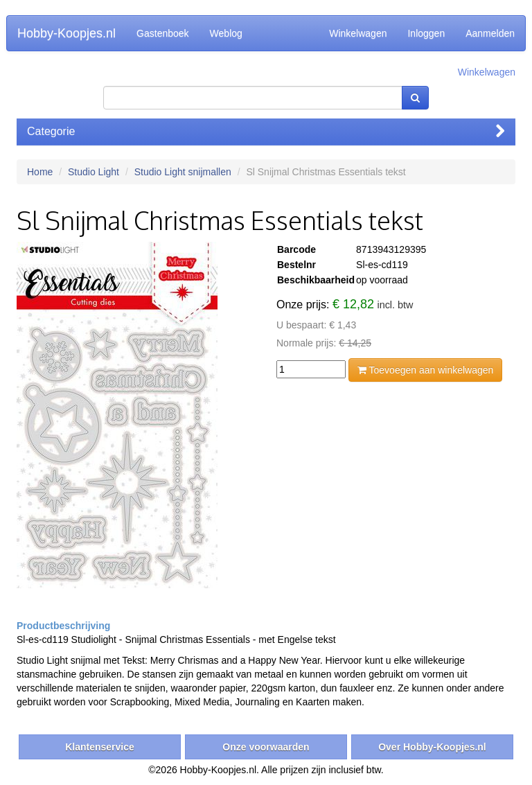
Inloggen (426, 33)
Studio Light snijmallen (183, 172)
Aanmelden (490, 33)
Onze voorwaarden (266, 747)
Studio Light (94, 172)
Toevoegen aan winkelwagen (425, 370)
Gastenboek (163, 33)
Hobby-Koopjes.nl (66, 33)
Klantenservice (100, 747)
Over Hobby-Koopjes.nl (432, 747)
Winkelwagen (358, 33)
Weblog (226, 33)
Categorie (266, 131)
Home (40, 172)
